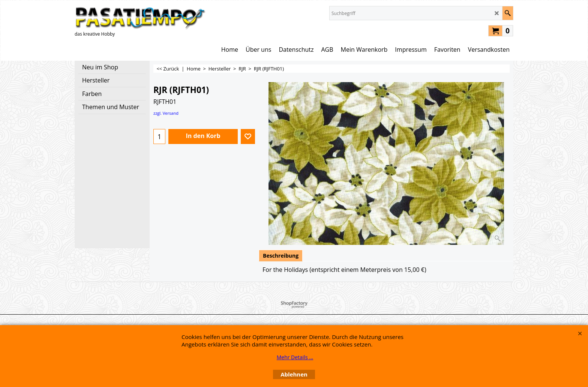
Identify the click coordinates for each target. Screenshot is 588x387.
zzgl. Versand (166, 113)
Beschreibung (281, 256)
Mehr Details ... (295, 357)
